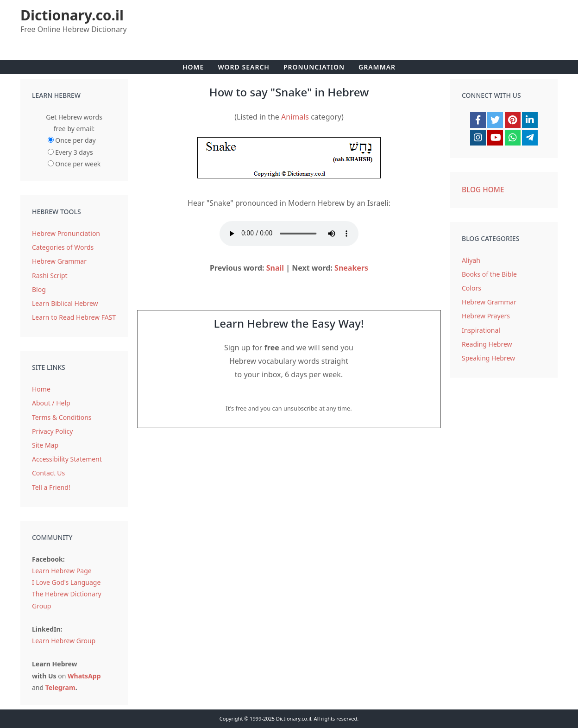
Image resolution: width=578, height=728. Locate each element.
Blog (39, 289)
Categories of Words (63, 247)
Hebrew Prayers (486, 316)
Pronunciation (314, 67)
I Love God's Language (66, 582)
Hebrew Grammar (59, 261)
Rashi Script (50, 275)
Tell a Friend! (51, 487)
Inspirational (481, 330)
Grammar (377, 67)
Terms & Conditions (62, 417)
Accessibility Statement (67, 459)
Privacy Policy (52, 431)
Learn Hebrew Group (64, 641)
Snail (275, 268)
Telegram (60, 687)
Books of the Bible (489, 274)
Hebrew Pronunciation (66, 233)
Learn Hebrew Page (62, 571)
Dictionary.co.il (72, 15)
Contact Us (48, 473)
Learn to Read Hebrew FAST (74, 317)
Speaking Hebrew (488, 358)
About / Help (51, 403)
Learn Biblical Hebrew (65, 303)
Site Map (45, 445)
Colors (471, 288)
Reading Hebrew (487, 344)
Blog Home (483, 190)
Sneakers (351, 268)
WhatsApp (84, 676)
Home (193, 67)
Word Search (244, 67)
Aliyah (471, 260)
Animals (295, 117)
